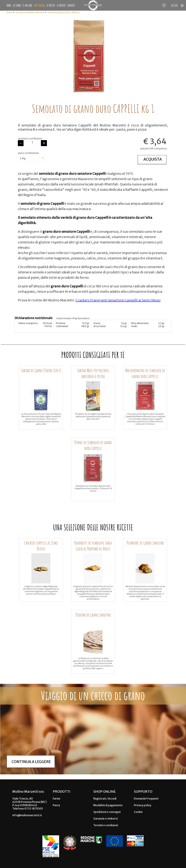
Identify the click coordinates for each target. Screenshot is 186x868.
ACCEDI (174, 5)
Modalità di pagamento (108, 805)
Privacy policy (143, 805)
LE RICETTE (51, 5)
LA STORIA (17, 5)
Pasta (56, 805)
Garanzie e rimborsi (106, 819)
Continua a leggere (31, 762)
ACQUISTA (153, 159)
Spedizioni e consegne (107, 812)
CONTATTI (71, 5)
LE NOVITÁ (61, 5)
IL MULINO (27, 5)
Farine (57, 799)
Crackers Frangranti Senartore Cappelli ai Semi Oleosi (118, 300)
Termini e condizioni (106, 825)
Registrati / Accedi (105, 799)
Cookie (138, 812)
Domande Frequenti (146, 799)
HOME (9, 5)
